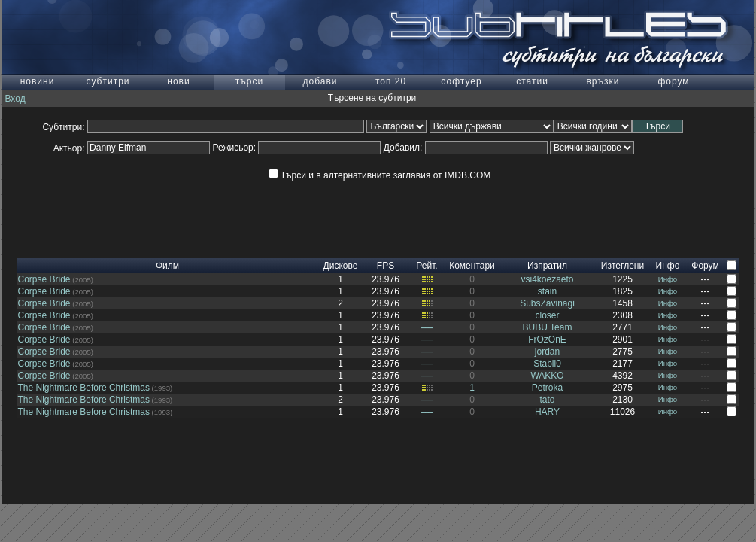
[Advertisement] (378, 224)
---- (427, 327)
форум (673, 81)
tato (547, 400)
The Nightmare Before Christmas (84, 388)
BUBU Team (548, 327)
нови (178, 81)
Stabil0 (547, 364)
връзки (603, 81)
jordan (547, 352)
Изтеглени (622, 266)
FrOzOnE (547, 340)
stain (547, 291)
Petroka (547, 388)
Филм (167, 266)
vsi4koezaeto (547, 279)
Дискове (341, 266)
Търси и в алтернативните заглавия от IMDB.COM (380, 175)
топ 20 (391, 81)
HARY (547, 412)
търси (249, 81)
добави (320, 81)
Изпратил (547, 266)
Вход (15, 99)
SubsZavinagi (547, 303)
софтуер (461, 81)
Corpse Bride (44, 279)
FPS (386, 266)
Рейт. (427, 266)
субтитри (108, 81)
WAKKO (547, 376)
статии (532, 81)
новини (38, 81)
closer (547, 315)
